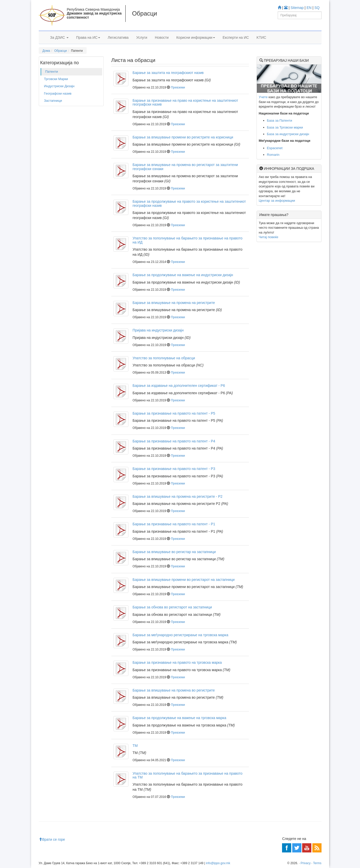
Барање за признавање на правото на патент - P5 (174, 413)
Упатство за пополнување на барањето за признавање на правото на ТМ (187, 775)
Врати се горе (52, 839)
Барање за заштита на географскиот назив (168, 73)
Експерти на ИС (236, 37)
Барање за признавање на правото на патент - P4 (174, 441)
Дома (46, 51)
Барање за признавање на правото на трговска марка (177, 662)
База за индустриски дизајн (288, 134)
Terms (317, 863)
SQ (317, 8)
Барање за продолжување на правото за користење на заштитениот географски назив (189, 203)
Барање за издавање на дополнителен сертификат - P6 (179, 386)
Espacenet (275, 148)
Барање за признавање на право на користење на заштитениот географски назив (185, 102)
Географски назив (58, 93)
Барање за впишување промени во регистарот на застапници (184, 580)
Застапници (53, 101)
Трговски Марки (56, 79)
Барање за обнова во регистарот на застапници (172, 607)
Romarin (273, 155)
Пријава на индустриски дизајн (158, 330)
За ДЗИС (59, 37)
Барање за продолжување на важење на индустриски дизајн (183, 275)
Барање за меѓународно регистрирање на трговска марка (180, 635)
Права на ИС (88, 37)
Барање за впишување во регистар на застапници (174, 552)
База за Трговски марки (285, 127)
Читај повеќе (269, 237)
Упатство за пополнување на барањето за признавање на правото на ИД (187, 240)
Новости (162, 37)
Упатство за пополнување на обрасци (164, 358)
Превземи (178, 87)
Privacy (306, 863)
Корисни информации (196, 37)
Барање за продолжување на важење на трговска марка (179, 718)
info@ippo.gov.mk (218, 863)
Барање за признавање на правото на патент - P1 (174, 524)
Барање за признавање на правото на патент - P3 (174, 469)
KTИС (261, 37)
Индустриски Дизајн (59, 86)
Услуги (142, 37)
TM (135, 746)
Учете (263, 97)
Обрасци (61, 51)
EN (309, 8)
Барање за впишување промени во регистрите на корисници (183, 137)
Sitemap (297, 8)
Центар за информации (277, 201)
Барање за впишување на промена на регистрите (174, 303)
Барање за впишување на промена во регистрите (174, 690)
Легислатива (118, 37)
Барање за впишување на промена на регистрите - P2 (177, 496)
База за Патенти (280, 120)
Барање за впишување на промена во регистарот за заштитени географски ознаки (185, 167)
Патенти (52, 72)
